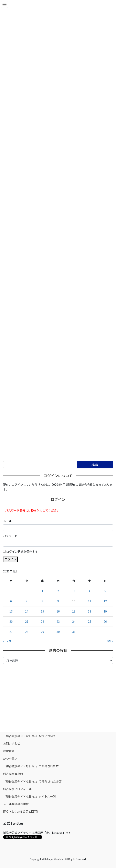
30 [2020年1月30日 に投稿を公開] (58, 632)
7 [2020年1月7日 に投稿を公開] (27, 601)
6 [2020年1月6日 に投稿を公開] (11, 601)
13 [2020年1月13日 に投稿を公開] (11, 611)
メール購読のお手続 (16, 804)
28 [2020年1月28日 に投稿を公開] (27, 632)
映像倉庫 (9, 751)
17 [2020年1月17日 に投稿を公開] (74, 611)
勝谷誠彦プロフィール (17, 789)
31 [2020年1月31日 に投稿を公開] (74, 632)
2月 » (110, 641)
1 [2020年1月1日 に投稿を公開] (42, 591)
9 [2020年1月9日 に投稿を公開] (58, 601)
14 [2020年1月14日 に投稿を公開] (27, 611)
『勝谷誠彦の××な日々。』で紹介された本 (31, 766)
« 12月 (7, 641)
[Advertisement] (58, 697)
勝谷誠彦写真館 (13, 774)
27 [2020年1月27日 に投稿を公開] (11, 632)
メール (7, 521)
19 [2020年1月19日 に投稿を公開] (105, 611)
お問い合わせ (12, 743)
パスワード (10, 536)
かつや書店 (10, 758)
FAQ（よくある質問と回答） (21, 811)
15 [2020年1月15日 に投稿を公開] (42, 611)
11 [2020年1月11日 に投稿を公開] (89, 601)
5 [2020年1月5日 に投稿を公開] (105, 591)
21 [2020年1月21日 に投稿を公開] (27, 621)
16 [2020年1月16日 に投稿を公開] (58, 611)
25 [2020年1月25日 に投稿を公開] (89, 621)
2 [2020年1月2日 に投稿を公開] (58, 591)
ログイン (10, 559)
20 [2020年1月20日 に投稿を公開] (11, 621)
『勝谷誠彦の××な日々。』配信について (29, 736)
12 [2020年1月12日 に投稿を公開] (105, 601)
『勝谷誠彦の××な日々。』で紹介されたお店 (32, 781)
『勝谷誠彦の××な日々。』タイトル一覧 (29, 796)
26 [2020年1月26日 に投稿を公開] (105, 621)
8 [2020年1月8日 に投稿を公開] (42, 601)
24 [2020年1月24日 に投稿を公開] (74, 621)
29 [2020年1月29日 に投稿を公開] (42, 632)
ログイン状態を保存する (22, 551)
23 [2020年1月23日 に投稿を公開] (58, 621)
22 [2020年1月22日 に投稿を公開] (42, 621)
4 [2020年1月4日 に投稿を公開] (89, 591)
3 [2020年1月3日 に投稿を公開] (74, 591)
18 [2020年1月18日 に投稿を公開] (89, 611)
